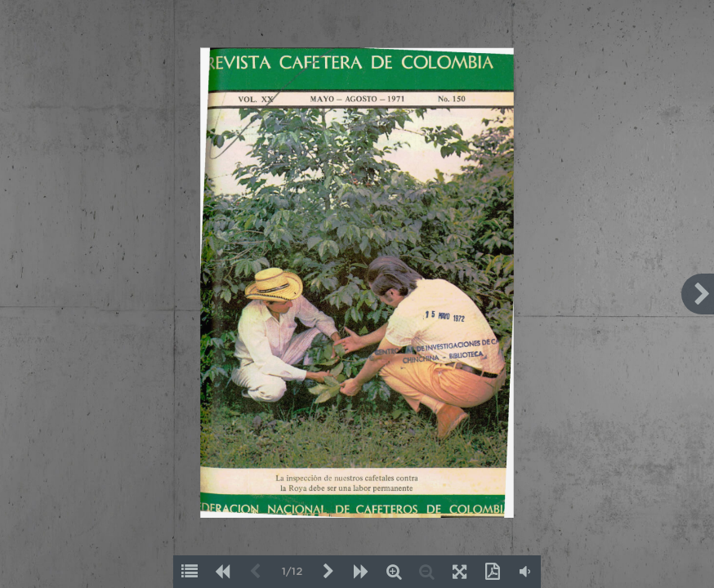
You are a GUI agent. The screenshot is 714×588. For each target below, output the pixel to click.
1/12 (292, 572)
